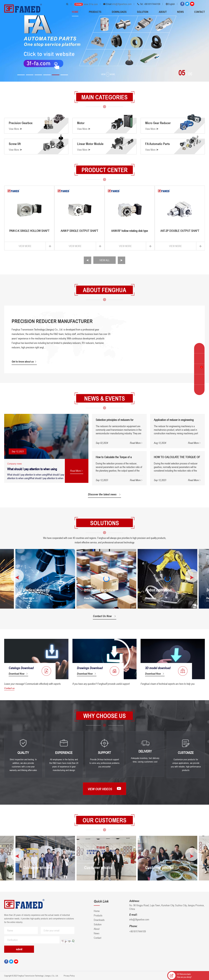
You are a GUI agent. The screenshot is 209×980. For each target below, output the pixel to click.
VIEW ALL (104, 260)
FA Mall (79, 4)
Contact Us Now (105, 616)
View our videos (104, 788)
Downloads (119, 12)
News (180, 12)
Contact (200, 12)
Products (95, 12)
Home (75, 12)
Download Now (18, 674)
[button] (21, 75)
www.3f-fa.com (91, 4)
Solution (143, 12)
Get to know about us (24, 361)
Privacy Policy (69, 976)
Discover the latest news (104, 494)
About (163, 12)
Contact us (9, 688)
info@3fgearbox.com (122, 4)
